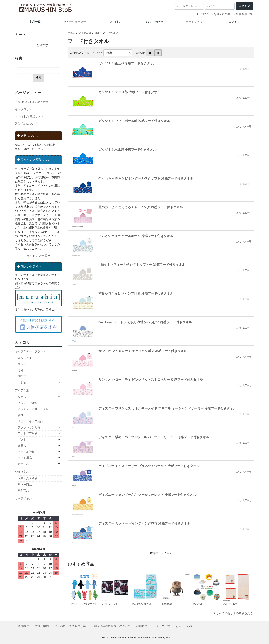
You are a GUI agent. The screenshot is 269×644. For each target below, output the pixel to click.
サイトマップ (162, 626)
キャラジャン (23, 109)
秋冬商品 (23, 490)
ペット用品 (25, 458)
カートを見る (194, 22)
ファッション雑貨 (29, 427)
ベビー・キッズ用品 (30, 421)
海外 (21, 370)
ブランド (23, 364)
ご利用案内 (115, 22)
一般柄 (22, 382)
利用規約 (142, 626)
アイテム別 (85, 33)
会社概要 (23, 626)
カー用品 (23, 464)
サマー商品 (25, 484)
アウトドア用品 (28, 433)
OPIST (22, 376)
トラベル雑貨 (26, 452)
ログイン (234, 22)
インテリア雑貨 (28, 403)
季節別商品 (22, 472)
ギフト (22, 439)
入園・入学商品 (28, 478)
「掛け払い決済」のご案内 (32, 102)
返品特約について (26, 124)
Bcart (168, 638)
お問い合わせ (154, 22)
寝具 (21, 415)
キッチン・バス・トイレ (33, 409)
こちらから (36, 149)
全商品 (71, 33)
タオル (98, 33)
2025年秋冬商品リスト (29, 116)
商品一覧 (35, 22)
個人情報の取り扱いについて (112, 626)
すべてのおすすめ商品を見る (235, 613)
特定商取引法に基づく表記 (71, 626)
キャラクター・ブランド (30, 351)
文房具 (22, 445)
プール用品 (112, 33)
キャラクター (26, 358)
